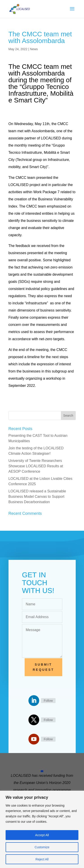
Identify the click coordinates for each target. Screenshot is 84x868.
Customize (42, 847)
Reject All (42, 859)
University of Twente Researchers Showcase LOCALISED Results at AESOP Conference (36, 466)
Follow (48, 701)
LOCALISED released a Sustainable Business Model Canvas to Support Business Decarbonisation (37, 497)
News (34, 49)
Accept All (42, 835)
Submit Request (43, 667)
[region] (42, 829)
